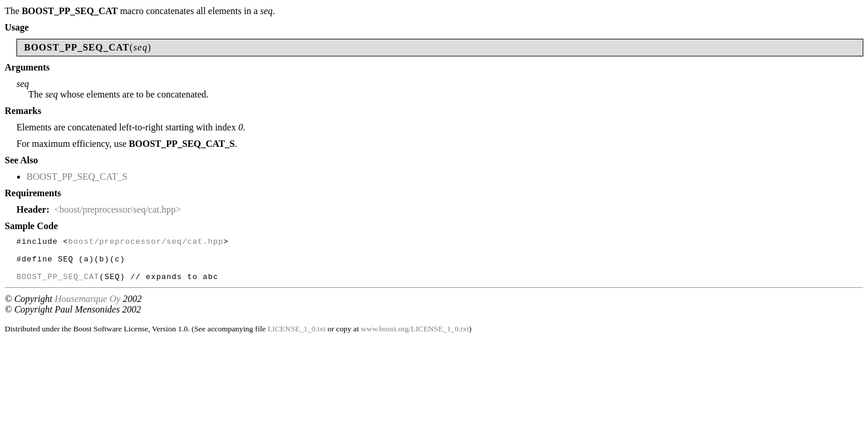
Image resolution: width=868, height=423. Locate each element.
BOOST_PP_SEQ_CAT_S (77, 177)
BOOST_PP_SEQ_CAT (58, 285)
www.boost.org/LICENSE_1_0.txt (415, 338)
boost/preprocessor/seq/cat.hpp (146, 243)
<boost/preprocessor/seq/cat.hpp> (118, 209)
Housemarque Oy (88, 308)
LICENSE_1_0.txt (297, 338)
